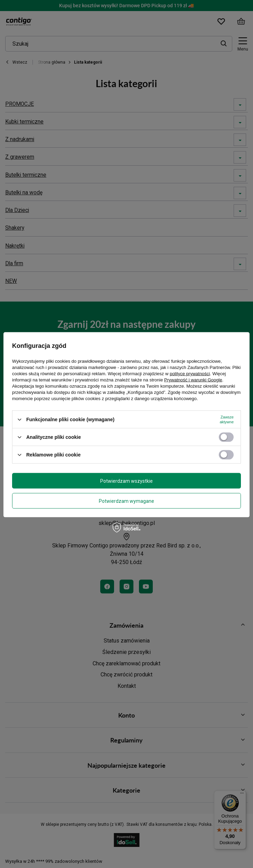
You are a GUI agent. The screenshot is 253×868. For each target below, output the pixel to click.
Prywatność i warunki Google (193, 380)
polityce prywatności (190, 374)
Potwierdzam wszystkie (126, 481)
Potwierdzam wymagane (126, 501)
